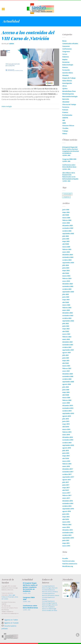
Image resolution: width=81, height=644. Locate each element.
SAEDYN (65, 118)
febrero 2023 (67, 308)
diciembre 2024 (67, 255)
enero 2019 (66, 435)
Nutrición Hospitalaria (48, 607)
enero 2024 (66, 281)
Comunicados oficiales (70, 44)
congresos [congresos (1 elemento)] (66, 197)
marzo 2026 (66, 218)
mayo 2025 (66, 241)
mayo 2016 (66, 517)
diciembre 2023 (67, 284)
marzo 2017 (66, 493)
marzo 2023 (66, 305)
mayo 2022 (66, 329)
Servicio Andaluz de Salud (50, 610)
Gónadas (65, 75)
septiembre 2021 (68, 350)
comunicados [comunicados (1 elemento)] (67, 194)
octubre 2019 (67, 411)
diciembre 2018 (67, 437)
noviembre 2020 (68, 376)
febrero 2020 (67, 400)
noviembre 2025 (68, 228)
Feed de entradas (68, 561)
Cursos (65, 54)
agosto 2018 (67, 448)
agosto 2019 (67, 416)
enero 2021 (66, 371)
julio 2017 (65, 482)
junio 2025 (66, 239)
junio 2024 (66, 268)
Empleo (65, 59)
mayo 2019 (66, 424)
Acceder (65, 558)
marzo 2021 (66, 366)
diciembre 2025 (67, 225)
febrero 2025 (67, 249)
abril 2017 (66, 490)
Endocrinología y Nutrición (50, 605)
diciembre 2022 (67, 313)
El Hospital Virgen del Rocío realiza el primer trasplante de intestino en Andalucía (71, 150)
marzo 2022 (66, 334)
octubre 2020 (67, 379)
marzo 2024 (66, 276)
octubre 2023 (67, 289)
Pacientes (66, 107)
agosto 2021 (67, 353)
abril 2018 (66, 458)
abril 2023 (66, 302)
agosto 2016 (67, 511)
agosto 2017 (67, 480)
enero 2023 (66, 310)
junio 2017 (66, 485)
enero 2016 (66, 527)
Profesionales (67, 115)
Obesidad (66, 102)
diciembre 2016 (67, 501)
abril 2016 (66, 519)
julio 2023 (65, 294)
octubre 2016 (67, 506)
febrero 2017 (67, 495)
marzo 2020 (66, 397)
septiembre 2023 (68, 292)
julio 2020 (65, 387)
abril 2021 (66, 363)
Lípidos (65, 89)
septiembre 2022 (68, 321)
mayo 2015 (66, 543)
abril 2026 (66, 215)
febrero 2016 (67, 525)
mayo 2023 (66, 300)
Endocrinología (7, 106)
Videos (65, 134)
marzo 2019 (66, 429)
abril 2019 (66, 427)
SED (64, 120)
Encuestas (66, 62)
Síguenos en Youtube (11, 623)
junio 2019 (66, 421)
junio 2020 (66, 390)
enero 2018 (66, 466)
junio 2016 (66, 514)
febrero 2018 (67, 464)
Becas (64, 41)
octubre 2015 (67, 535)
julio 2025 (65, 236)
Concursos (66, 46)
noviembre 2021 (68, 345)
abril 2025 (66, 244)
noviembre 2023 (68, 286)
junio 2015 (66, 540)
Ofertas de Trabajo (69, 104)
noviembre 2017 (68, 472)
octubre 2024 (67, 260)
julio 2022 (65, 323)
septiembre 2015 (68, 538)
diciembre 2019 (67, 405)
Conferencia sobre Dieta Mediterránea (69, 166)
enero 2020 (66, 403)
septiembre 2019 (68, 413)
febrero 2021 (67, 368)
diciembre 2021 (67, 342)
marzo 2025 (66, 247)
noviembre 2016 (68, 503)
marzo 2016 (66, 522)
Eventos (65, 67)
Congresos (66, 51)
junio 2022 (66, 326)
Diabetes (66, 57)
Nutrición (66, 99)
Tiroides (65, 128)
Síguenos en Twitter (11, 620)
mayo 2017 (66, 488)
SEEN (64, 123)
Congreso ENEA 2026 (69, 159)
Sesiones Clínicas (68, 126)
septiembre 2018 (68, 445)
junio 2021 (66, 358)
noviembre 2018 (68, 440)
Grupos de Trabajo (69, 78)
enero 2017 (66, 498)
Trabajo (65, 131)
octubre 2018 (67, 443)
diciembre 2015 (67, 530)
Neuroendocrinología (70, 96)
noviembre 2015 (68, 533)
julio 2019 (65, 419)
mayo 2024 (66, 270)
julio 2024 (65, 265)
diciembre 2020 (67, 374)
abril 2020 (66, 395)
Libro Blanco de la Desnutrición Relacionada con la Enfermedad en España (70, 176)
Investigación (67, 83)
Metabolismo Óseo (69, 91)
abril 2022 (66, 331)
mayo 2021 (66, 361)
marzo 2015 (66, 546)
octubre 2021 (67, 347)
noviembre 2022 (68, 316)
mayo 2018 (66, 456)
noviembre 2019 (68, 408)
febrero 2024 (67, 278)
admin (12, 44)
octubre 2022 (67, 318)
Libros (65, 86)
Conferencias (67, 49)
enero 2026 (66, 223)
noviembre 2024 (68, 257)
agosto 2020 (67, 384)
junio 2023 (66, 297)
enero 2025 (66, 252)
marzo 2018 (66, 461)
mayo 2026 (66, 212)
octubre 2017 (67, 474)
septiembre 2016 (68, 509)
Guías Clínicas (67, 81)
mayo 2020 (66, 392)
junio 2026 (66, 210)
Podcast (65, 110)
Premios (65, 112)
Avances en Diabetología (49, 609)
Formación (66, 70)
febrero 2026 (67, 220)
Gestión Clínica (68, 73)
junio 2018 (66, 453)
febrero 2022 (67, 337)
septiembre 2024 (68, 263)
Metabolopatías (68, 94)
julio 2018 (65, 450)
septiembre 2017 (68, 477)
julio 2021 (65, 355)
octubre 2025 (67, 231)
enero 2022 (66, 339)
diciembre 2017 (67, 469)
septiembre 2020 (68, 382)
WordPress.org (68, 566)
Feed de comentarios (70, 564)
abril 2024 (66, 273)
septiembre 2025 (68, 233)
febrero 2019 (67, 432)
